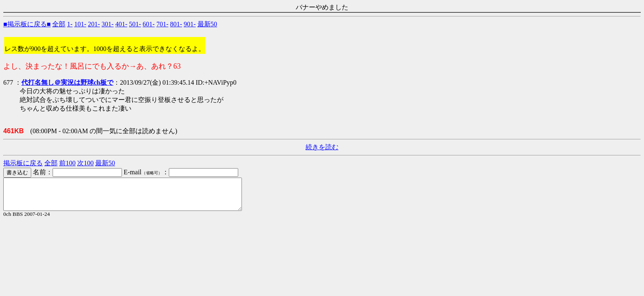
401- (121, 24)
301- (107, 24)
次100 (85, 163)
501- (135, 24)
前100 (67, 163)
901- (190, 24)
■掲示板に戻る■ (27, 24)
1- (70, 24)
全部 (59, 24)
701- (162, 24)
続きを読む (322, 147)
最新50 (207, 24)
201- (94, 24)
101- (80, 24)
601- (148, 24)
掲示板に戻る (23, 163)
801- (176, 24)
